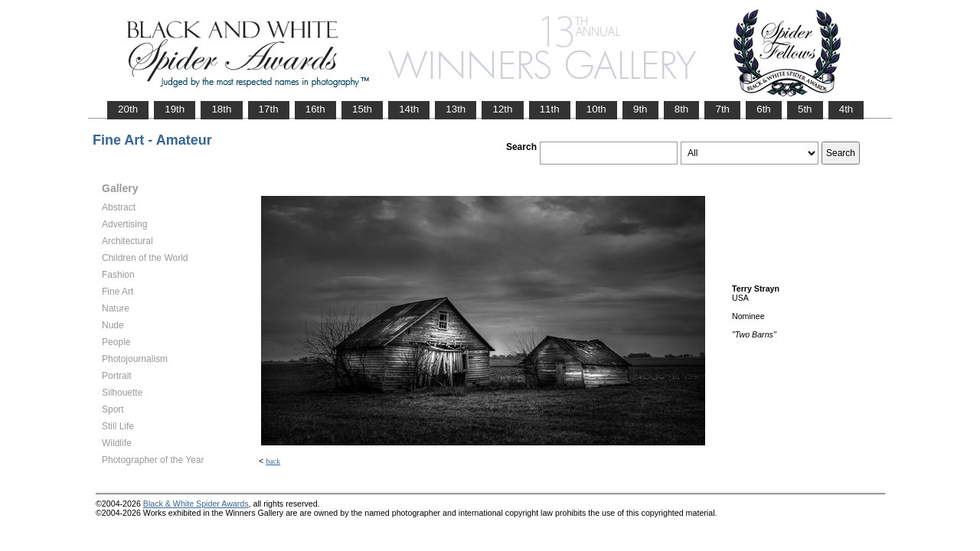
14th (409, 109)
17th (269, 109)
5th (805, 109)
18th (221, 109)
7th (722, 109)
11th (550, 109)
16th (315, 109)
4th (846, 109)
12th (502, 109)
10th (596, 109)
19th (175, 109)
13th (456, 109)
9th (640, 109)
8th (682, 109)
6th (764, 109)
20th (128, 109)
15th (362, 109)
